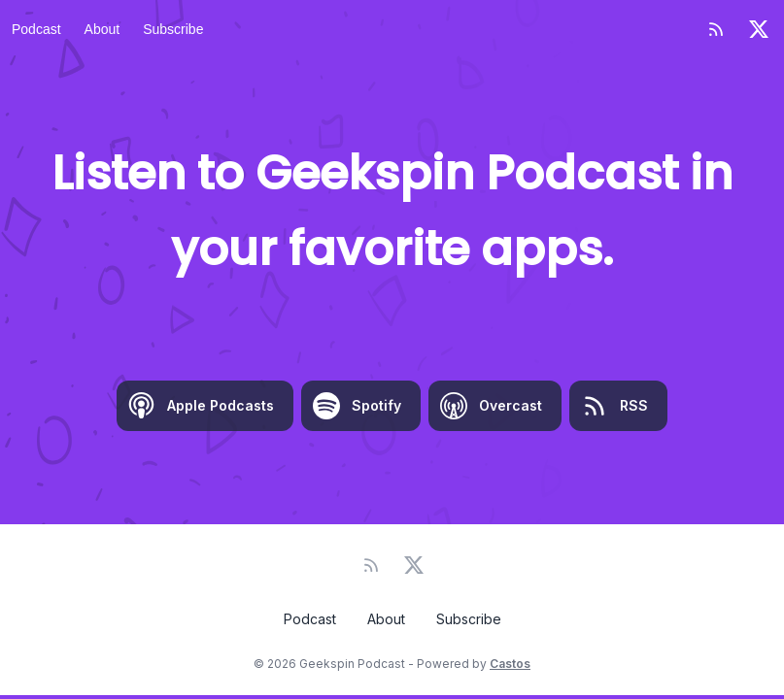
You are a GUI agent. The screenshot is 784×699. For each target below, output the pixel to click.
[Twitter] (759, 29)
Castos (510, 664)
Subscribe (173, 29)
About (102, 29)
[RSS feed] (716, 29)
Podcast (36, 29)
